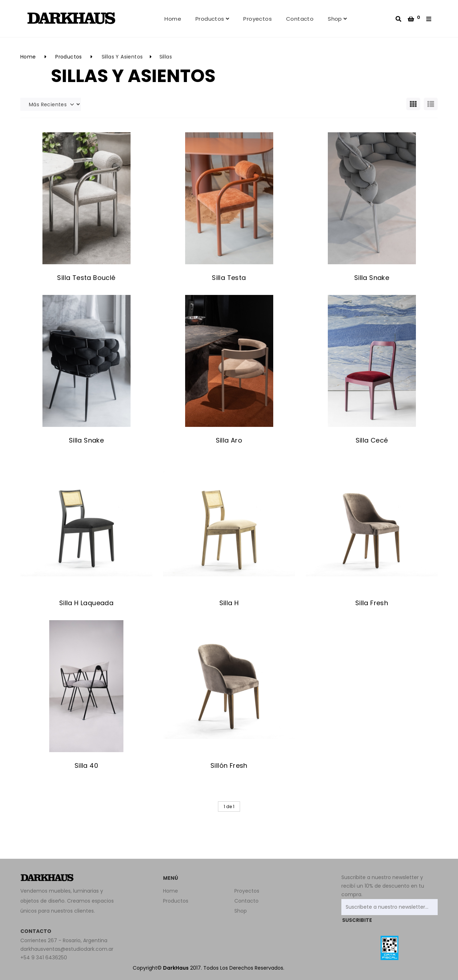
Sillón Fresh (229, 765)
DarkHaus (176, 968)
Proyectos (258, 19)
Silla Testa (229, 278)
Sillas (166, 57)
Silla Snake (372, 278)
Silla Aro (229, 440)
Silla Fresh (372, 603)
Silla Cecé (372, 440)
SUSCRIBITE (357, 920)
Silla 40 (86, 765)
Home (173, 19)
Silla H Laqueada (86, 603)
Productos (212, 19)
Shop (337, 19)
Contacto (300, 19)
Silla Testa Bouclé (86, 278)
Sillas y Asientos (122, 57)
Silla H (229, 603)
